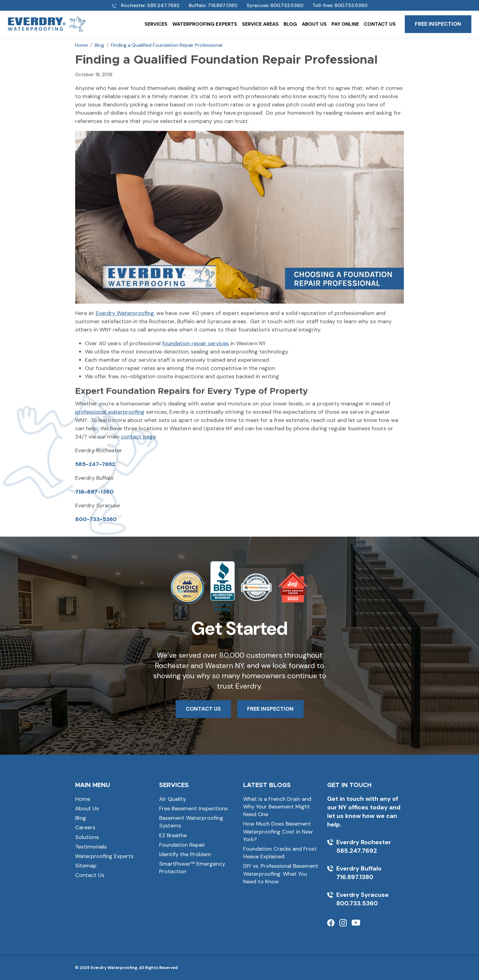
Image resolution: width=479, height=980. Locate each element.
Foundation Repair (182, 845)
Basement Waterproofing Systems (191, 822)
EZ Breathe (173, 835)
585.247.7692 (163, 5)
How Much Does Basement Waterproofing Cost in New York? (278, 831)
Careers (85, 827)
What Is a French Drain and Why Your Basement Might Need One (277, 807)
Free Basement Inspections (194, 808)
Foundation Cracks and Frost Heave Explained (280, 853)
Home (83, 799)
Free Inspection (438, 24)
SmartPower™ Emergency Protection (192, 868)
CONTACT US (203, 709)
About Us (314, 24)
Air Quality (173, 799)
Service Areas (260, 24)
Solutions (87, 837)
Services (156, 24)
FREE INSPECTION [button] (270, 709)
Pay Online (345, 24)
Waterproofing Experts (205, 24)
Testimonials (91, 847)
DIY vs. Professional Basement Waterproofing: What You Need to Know (281, 874)
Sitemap (86, 866)
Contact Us (380, 24)
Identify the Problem (185, 854)
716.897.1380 (223, 5)
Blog (290, 24)
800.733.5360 (287, 5)
